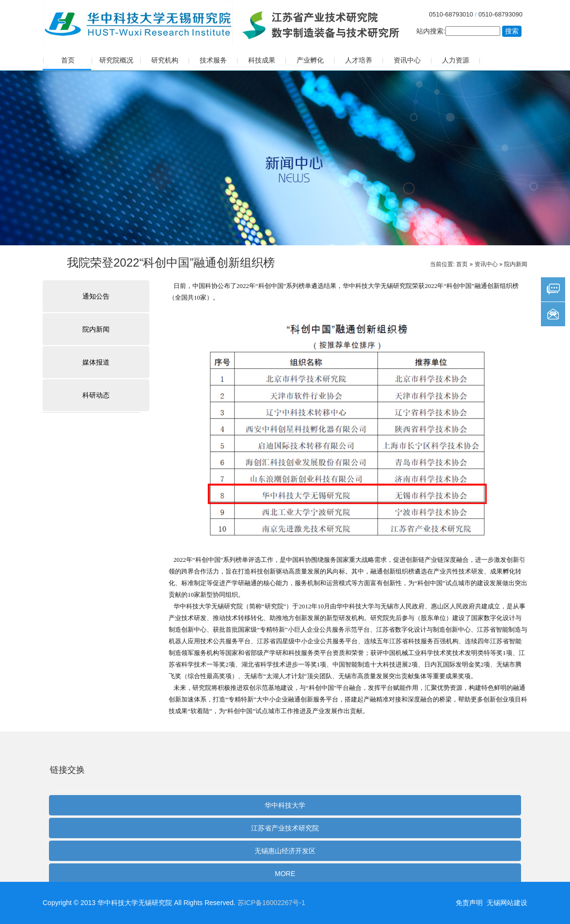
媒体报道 (96, 362)
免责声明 (469, 903)
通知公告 (96, 296)
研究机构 (165, 60)
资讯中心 (407, 60)
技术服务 (213, 60)
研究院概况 (116, 60)
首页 (68, 60)
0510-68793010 (451, 14)
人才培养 (359, 60)
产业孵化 (310, 60)
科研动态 (96, 395)
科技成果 (262, 60)
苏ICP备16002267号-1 (271, 903)
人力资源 (456, 60)
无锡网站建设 (507, 903)
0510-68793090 (500, 14)
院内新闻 (516, 264)
